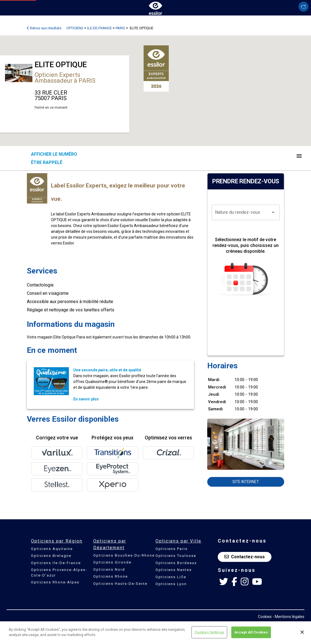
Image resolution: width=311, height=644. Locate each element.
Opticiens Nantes (174, 570)
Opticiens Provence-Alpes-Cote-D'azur (59, 573)
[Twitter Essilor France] (224, 582)
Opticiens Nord (109, 569)
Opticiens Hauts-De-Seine (120, 584)
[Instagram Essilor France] (245, 582)
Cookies (265, 617)
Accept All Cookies (251, 632)
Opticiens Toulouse (176, 556)
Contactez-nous (245, 557)
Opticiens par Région (57, 541)
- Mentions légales (288, 617)
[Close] (302, 632)
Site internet (246, 482)
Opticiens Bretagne (51, 556)
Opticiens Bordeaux (176, 563)
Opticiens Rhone (111, 576)
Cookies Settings (209, 632)
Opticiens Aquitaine (52, 549)
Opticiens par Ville (178, 541)
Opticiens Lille (171, 577)
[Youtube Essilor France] (257, 582)
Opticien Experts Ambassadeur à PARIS (65, 78)
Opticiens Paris (172, 549)
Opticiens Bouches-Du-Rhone (124, 555)
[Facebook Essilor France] (234, 582)
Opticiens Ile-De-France (56, 563)
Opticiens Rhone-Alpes (55, 582)
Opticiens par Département (110, 544)
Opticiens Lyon (171, 584)
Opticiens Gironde (112, 562)
